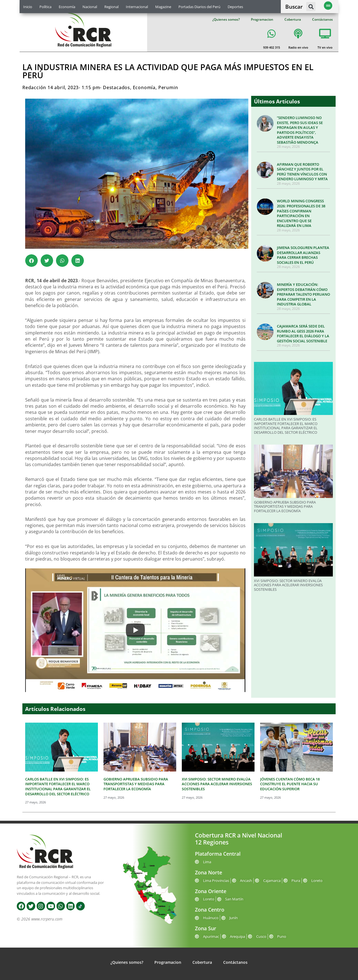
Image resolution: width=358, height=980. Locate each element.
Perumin (168, 87)
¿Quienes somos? (226, 19)
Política (45, 7)
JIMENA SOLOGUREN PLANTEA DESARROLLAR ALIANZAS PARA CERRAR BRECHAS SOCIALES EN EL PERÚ (303, 255)
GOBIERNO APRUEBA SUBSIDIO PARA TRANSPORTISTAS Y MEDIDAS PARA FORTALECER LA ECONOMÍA (285, 506)
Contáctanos (322, 19)
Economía (67, 7)
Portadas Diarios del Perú (199, 7)
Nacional (90, 7)
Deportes (235, 7)
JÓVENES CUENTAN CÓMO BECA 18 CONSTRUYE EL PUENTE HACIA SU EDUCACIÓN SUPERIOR (290, 784)
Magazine (163, 7)
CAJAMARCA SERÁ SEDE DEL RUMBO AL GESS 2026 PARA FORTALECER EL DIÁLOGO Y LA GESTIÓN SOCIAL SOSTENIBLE (303, 334)
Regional (111, 7)
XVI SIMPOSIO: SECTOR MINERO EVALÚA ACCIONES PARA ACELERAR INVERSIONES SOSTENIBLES (288, 585)
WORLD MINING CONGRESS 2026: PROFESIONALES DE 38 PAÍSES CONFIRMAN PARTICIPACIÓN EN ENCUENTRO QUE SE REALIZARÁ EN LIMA (301, 213)
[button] (311, 7)
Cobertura (293, 19)
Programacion (262, 19)
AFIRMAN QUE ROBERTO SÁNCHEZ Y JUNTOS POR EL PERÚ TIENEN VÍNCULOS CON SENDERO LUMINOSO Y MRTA (302, 172)
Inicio (28, 7)
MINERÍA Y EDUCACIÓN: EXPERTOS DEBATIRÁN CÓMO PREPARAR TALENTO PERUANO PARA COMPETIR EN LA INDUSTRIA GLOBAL (303, 294)
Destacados (116, 87)
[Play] (135, 630)
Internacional (137, 7)
